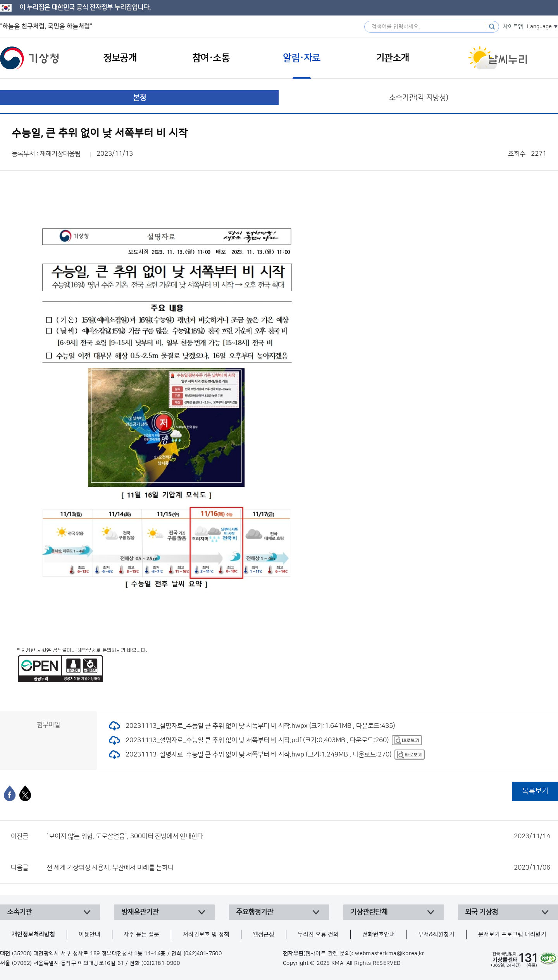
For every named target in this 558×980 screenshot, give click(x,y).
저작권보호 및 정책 (206, 934)
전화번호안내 (379, 934)
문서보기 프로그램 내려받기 (512, 934)
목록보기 (535, 791)
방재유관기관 (140, 912)
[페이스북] (10, 793)
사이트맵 (513, 27)
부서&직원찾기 (436, 934)
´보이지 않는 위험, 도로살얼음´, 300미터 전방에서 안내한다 (298, 836)
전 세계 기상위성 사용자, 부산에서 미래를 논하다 (298, 868)
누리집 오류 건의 (318, 934)
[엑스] (25, 793)
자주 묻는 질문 (141, 934)
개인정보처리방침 (33, 934)
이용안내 (90, 934)
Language (539, 27)
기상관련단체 (369, 912)
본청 (139, 98)
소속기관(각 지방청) (419, 98)
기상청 (29, 58)
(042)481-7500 (203, 954)
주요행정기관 (255, 912)
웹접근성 (263, 934)
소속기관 (19, 912)
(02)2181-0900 (161, 963)
